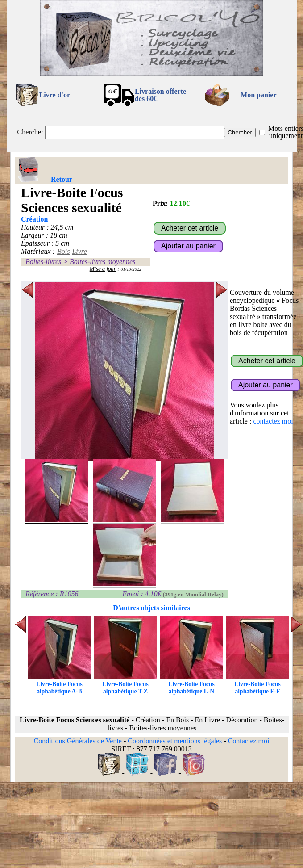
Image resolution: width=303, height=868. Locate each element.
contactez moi (273, 421)
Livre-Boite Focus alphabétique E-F (257, 684)
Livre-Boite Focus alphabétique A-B (59, 684)
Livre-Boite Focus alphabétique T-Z (125, 684)
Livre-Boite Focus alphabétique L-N (191, 684)
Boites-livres (43, 262)
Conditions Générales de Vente (77, 741)
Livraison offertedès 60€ (160, 95)
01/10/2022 (131, 269)
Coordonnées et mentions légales (175, 741)
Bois (63, 251)
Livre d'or (55, 95)
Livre (79, 251)
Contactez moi (249, 741)
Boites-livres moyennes (102, 262)
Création (34, 219)
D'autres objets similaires (151, 608)
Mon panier (258, 95)
